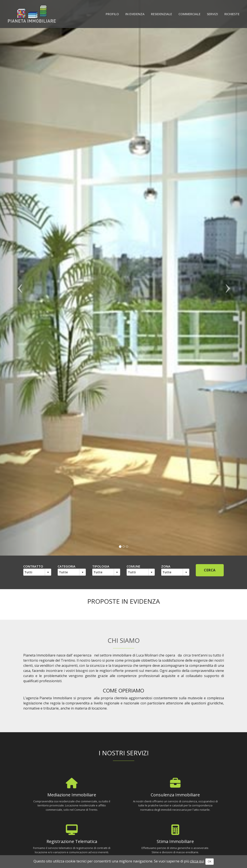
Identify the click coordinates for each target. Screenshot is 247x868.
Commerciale (189, 14)
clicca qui (197, 861)
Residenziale (161, 14)
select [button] (48, 572)
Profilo (112, 14)
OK (210, 861)
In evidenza (135, 14)
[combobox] (34, 572)
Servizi (212, 14)
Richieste (232, 14)
